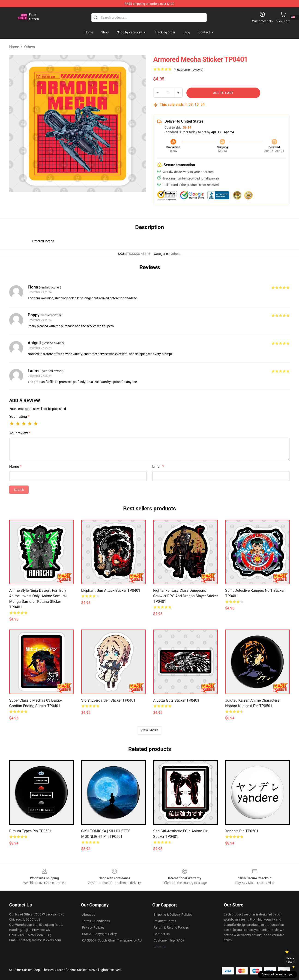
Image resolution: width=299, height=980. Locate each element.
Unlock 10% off (290, 960)
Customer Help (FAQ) (169, 940)
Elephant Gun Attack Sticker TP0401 (111, 590)
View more (150, 730)
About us (89, 915)
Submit (19, 490)
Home (14, 47)
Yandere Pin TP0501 (242, 831)
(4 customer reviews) (188, 70)
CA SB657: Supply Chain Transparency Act (112, 940)
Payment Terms (165, 921)
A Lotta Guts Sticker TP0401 (176, 700)
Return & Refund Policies (171, 927)
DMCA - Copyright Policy (99, 934)
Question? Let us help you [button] (278, 974)
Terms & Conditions (96, 921)
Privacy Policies (93, 927)
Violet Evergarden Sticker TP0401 (108, 700)
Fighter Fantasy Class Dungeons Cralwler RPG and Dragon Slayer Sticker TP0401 (185, 596)
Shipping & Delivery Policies (173, 915)
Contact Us (162, 934)
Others (30, 47)
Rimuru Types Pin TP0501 (30, 831)
